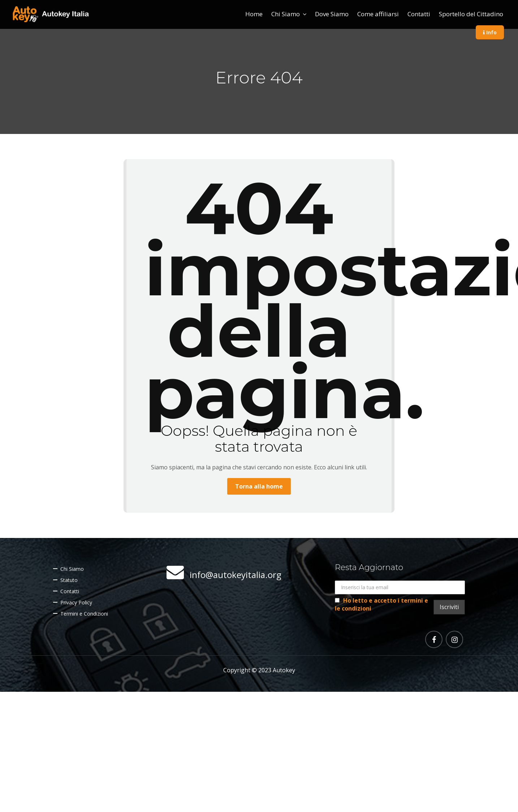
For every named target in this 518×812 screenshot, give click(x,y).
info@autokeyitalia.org (236, 575)
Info (490, 32)
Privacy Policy (76, 602)
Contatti (419, 14)
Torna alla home (259, 486)
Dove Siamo (332, 14)
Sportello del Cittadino (471, 14)
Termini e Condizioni (84, 614)
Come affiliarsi (378, 14)
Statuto (69, 580)
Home (254, 14)
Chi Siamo (286, 14)
